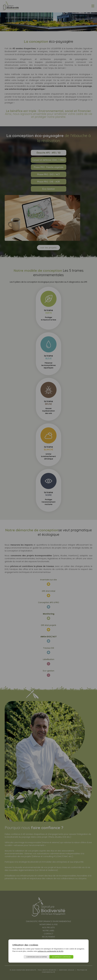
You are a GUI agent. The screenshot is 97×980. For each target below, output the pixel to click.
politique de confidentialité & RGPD (50, 951)
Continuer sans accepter (37, 957)
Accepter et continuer (61, 957)
